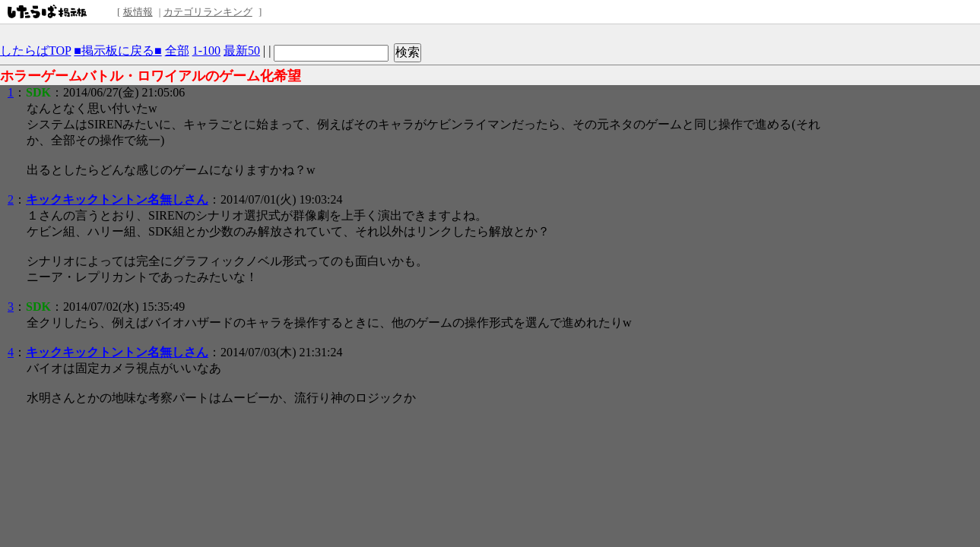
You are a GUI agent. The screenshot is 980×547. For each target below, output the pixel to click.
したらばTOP (35, 51)
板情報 (138, 12)
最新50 (242, 51)
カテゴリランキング (208, 12)
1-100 (206, 51)
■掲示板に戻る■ (117, 51)
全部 (177, 51)
